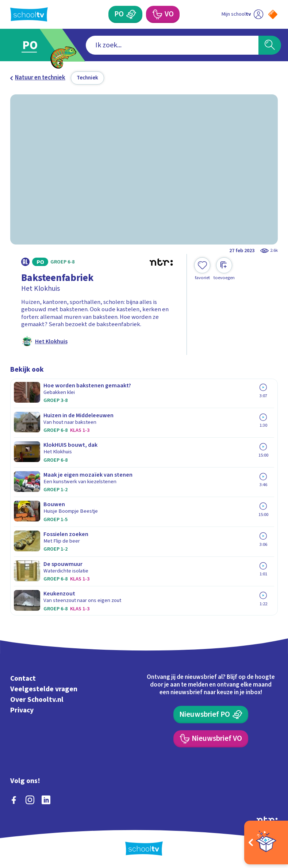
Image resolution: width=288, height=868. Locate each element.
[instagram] (30, 800)
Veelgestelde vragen (44, 689)
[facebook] (14, 800)
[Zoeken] (270, 45)
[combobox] (172, 45)
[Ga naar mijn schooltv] (242, 14)
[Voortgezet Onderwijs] (163, 14)
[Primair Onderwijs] (125, 14)
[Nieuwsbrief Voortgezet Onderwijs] (211, 739)
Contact (23, 679)
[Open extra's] (266, 842)
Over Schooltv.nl (37, 700)
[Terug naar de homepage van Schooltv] (29, 14)
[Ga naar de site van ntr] (267, 819)
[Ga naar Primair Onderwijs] (34, 45)
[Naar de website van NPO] (273, 14)
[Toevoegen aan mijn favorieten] (202, 269)
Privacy (22, 710)
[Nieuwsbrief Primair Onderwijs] (211, 714)
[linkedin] (46, 800)
